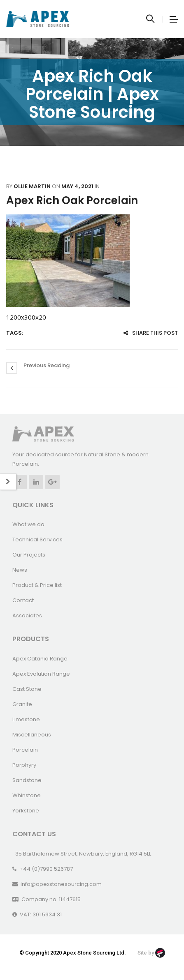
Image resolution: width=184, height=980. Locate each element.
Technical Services (37, 539)
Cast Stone (27, 689)
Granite (22, 704)
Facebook (20, 482)
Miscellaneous (32, 735)
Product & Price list (37, 585)
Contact (23, 600)
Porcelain (25, 750)
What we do (28, 524)
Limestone (26, 719)
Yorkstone (26, 811)
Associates (27, 615)
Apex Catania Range (40, 659)
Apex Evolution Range (41, 674)
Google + (52, 482)
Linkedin (36, 482)
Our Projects (29, 555)
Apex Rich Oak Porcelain (72, 200)
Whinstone (27, 795)
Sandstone (27, 780)
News (20, 570)
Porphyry (24, 765)
